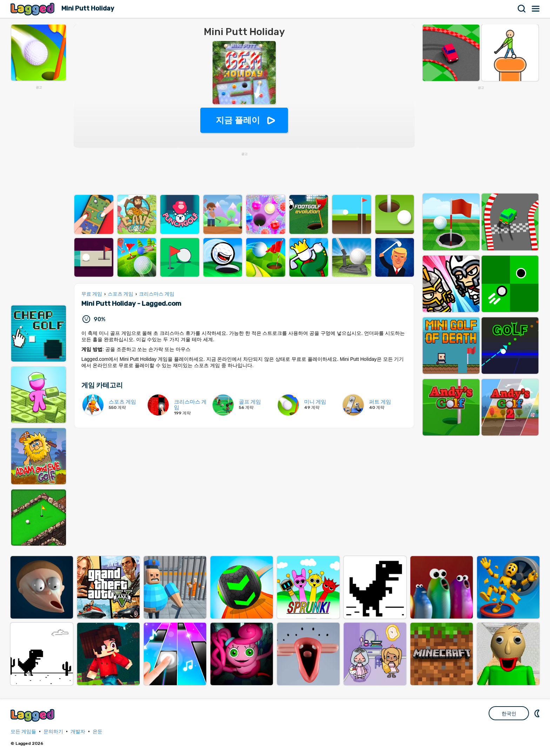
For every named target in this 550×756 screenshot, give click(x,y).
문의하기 (53, 732)
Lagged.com (33, 715)
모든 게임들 (23, 732)
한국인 (509, 714)
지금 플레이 (238, 120)
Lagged (33, 9)
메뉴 (536, 9)
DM (538, 713)
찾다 (522, 9)
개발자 (78, 732)
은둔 (98, 732)
